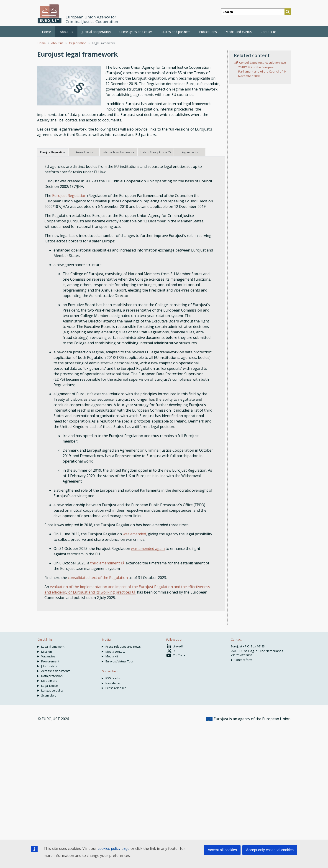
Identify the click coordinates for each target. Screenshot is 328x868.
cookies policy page (114, 849)
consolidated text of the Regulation (98, 578)
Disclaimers (49, 681)
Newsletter (113, 683)
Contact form (243, 660)
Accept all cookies (222, 850)
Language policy (52, 690)
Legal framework (53, 647)
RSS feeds (113, 678)
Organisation (78, 43)
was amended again (148, 548)
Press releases (116, 688)
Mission (47, 652)
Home (46, 32)
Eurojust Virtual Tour (119, 661)
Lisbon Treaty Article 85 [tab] (156, 152)
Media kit (112, 656)
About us (57, 43)
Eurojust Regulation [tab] (53, 152)
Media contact (115, 652)
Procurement (50, 661)
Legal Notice (50, 686)
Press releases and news (123, 647)
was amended (134, 534)
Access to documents (56, 671)
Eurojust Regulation (70, 196)
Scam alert (49, 695)
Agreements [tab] (190, 152)
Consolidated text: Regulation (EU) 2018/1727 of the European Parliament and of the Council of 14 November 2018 (262, 69)
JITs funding (49, 666)
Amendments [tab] (84, 152)
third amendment (105, 563)
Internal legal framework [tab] (118, 152)
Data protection (52, 676)
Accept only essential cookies (270, 850)
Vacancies (48, 656)
